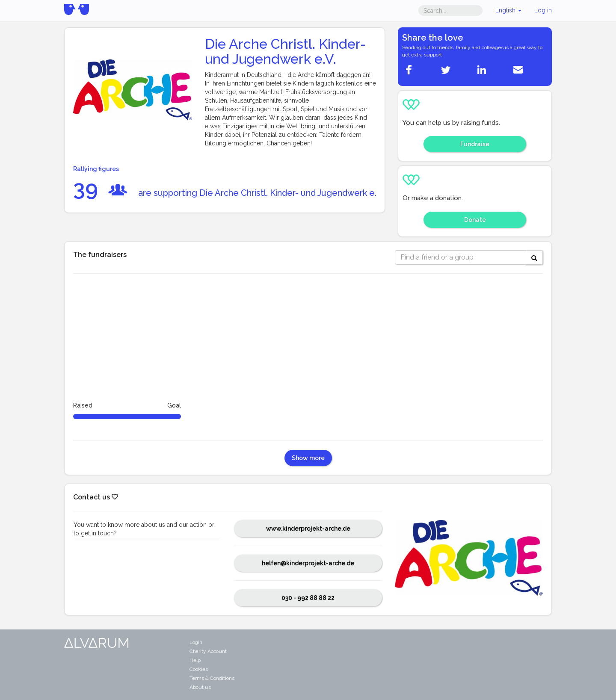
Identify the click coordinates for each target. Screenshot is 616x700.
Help (195, 660)
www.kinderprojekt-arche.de (308, 529)
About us (200, 687)
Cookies (199, 669)
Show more (308, 458)
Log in (543, 10)
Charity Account (208, 651)
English (508, 10)
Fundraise (475, 144)
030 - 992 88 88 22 (308, 598)
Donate (475, 220)
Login (196, 642)
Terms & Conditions (212, 678)
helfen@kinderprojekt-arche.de (308, 563)
